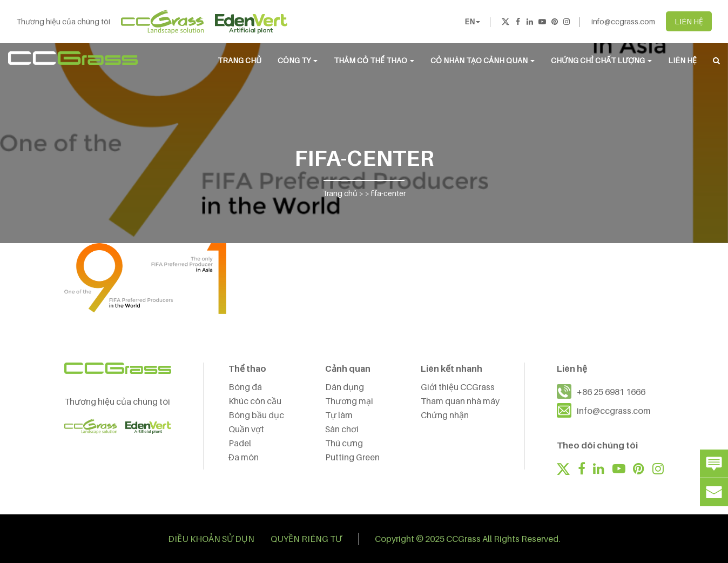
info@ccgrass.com (623, 21)
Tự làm (339, 415)
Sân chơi (342, 429)
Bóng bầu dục (256, 415)
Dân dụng (345, 387)
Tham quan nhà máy (460, 401)
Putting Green (352, 457)
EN (472, 21)
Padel (240, 443)
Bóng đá (245, 387)
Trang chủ (240, 60)
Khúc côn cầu (255, 401)
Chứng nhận (445, 415)
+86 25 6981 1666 (611, 392)
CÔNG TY (298, 60)
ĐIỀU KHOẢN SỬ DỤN (211, 539)
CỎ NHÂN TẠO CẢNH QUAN (483, 60)
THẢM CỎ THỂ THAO (374, 60)
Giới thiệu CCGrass (458, 387)
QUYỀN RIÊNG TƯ (306, 539)
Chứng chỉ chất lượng (601, 60)
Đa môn (244, 457)
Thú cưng (344, 443)
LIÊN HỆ (689, 21)
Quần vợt (246, 429)
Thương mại (349, 401)
